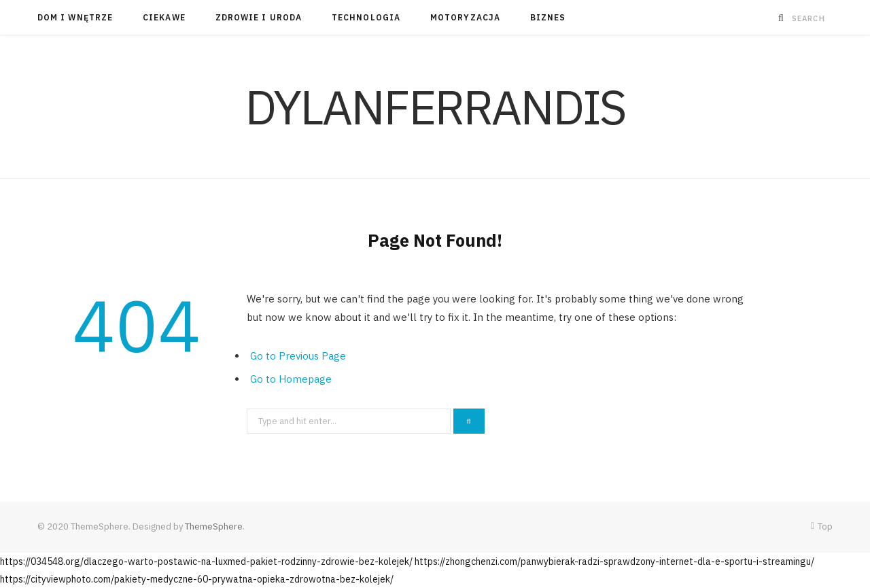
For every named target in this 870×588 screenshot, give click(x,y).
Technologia (366, 17)
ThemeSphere (214, 526)
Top (822, 526)
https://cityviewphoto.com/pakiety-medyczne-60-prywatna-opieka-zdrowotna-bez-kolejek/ (197, 579)
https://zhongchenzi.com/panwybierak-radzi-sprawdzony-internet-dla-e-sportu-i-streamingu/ (614, 561)
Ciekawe (164, 17)
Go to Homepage (291, 379)
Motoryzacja (465, 17)
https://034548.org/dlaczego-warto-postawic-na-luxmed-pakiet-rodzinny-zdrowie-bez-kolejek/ (206, 561)
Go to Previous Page (298, 356)
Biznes (548, 17)
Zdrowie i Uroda (259, 17)
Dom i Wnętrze (75, 17)
